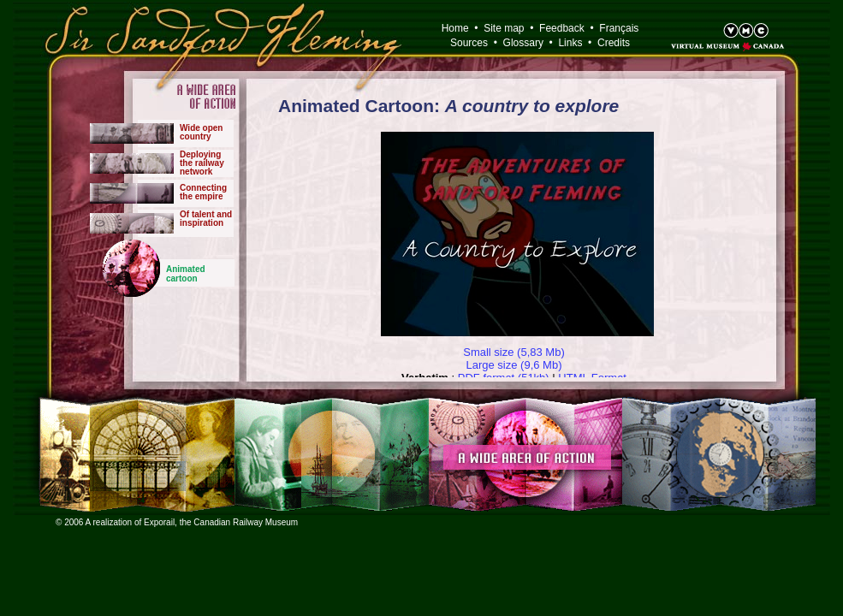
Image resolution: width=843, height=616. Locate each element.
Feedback (562, 28)
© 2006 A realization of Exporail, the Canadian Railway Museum (177, 522)
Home (455, 28)
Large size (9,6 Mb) (514, 365)
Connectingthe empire (203, 192)
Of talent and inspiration (206, 219)
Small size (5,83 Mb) (514, 352)
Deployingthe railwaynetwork (202, 163)
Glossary (523, 43)
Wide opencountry (201, 132)
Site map (504, 28)
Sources (469, 43)
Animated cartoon (186, 274)
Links (570, 43)
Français (619, 28)
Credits (614, 43)
